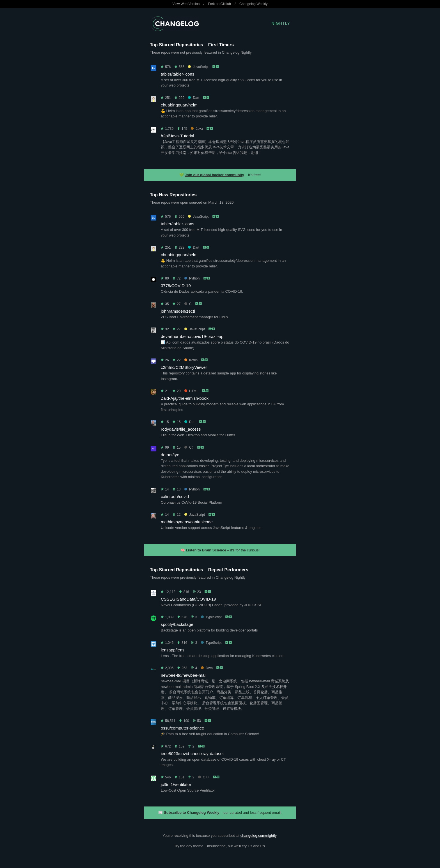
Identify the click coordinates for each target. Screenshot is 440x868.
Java (197, 129)
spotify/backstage (177, 624)
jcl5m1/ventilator (176, 784)
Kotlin (191, 360)
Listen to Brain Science (206, 550)
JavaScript (198, 67)
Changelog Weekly (254, 4)
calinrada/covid (175, 497)
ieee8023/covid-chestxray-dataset (192, 754)
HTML (191, 391)
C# (189, 447)
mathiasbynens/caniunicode (187, 522)
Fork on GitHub (220, 4)
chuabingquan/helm (179, 105)
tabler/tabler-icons (177, 74)
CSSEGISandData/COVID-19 (188, 599)
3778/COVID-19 (176, 286)
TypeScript (211, 617)
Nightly (281, 23)
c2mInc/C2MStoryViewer (184, 367)
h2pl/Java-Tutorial (177, 136)
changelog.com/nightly (258, 836)
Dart (194, 98)
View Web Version (186, 4)
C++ (204, 777)
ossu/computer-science (182, 728)
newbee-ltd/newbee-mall (184, 675)
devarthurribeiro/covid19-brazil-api (193, 336)
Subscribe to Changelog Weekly (192, 813)
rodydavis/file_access (181, 429)
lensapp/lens (173, 650)
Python (192, 278)
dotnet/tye (170, 455)
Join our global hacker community (214, 175)
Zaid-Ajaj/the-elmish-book (185, 398)
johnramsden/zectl (178, 311)
